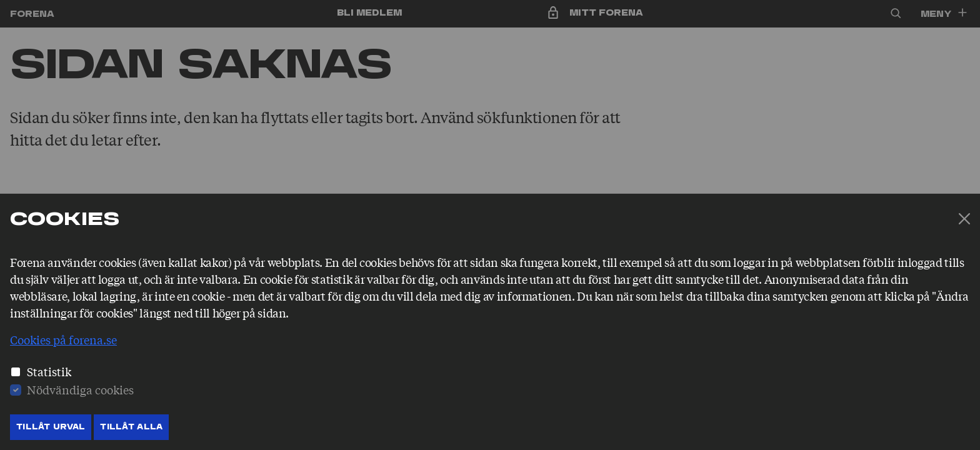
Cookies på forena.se (63, 339)
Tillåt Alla (131, 427)
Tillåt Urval (51, 427)
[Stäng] (964, 219)
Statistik (49, 371)
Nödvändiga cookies (80, 389)
